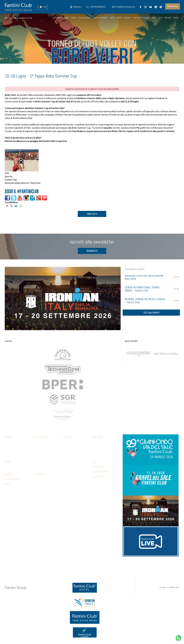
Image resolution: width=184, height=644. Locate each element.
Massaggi (38, 483)
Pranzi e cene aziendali (73, 446)
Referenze (68, 475)
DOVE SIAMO (98, 477)
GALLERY (128, 18)
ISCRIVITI (92, 251)
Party (95, 450)
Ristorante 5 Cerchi (43, 455)
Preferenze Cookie (94, 569)
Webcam (77, 7)
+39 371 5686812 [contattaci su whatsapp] (123, 566)
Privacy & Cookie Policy (73, 569)
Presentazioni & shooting (74, 471)
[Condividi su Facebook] (7, 206)
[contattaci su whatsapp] (179, 638)
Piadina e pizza (40, 459)
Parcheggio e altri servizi (16, 450)
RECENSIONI (98, 467)
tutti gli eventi (151, 313)
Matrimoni (98, 437)
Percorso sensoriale (43, 479)
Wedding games (99, 455)
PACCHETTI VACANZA (142, 18)
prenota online (173, 6)
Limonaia (38, 467)
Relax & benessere (71, 459)
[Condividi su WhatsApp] (20, 206)
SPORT (67, 18)
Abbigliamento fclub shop (16, 446)
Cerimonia (97, 442)
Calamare (38, 442)
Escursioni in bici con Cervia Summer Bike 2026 (144, 277)
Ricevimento (98, 446)
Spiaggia (9, 437)
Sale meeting (69, 442)
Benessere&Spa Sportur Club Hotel (23, 183)
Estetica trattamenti (43, 487)
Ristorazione (41, 437)
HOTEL (112, 18)
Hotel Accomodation (72, 467)
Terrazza (38, 463)
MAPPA (119, 18)
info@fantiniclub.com (125, 7)
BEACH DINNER (12, 480)
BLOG (160, 18)
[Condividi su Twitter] (11, 206)
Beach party (69, 463)
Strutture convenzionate (16, 467)
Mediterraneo (40, 450)
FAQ (94, 462)
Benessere (40, 474)
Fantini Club (11, 180)
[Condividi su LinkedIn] (16, 206)
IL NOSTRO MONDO (100, 18)
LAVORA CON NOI (100, 472)
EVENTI (74, 18)
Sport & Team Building (73, 455)
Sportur (9, 176)
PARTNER (168, 18)
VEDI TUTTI (92, 214)
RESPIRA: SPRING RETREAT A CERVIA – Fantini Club (145, 301)
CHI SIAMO (58, 18)
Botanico (38, 446)
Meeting (68, 437)
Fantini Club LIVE (85, 18)
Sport (8, 462)
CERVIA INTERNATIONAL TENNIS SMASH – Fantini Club (142, 289)
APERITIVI (9, 475)
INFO (176, 18)
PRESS (154, 18)
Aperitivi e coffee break (73, 450)
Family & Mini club (12, 442)
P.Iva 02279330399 (112, 569)
